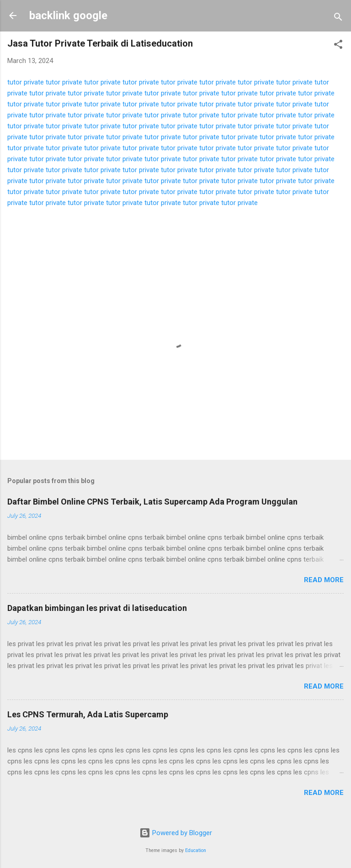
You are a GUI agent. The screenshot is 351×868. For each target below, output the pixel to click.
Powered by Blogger (176, 833)
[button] (338, 46)
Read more (324, 580)
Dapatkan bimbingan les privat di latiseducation (97, 608)
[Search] (338, 18)
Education (196, 850)
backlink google (68, 16)
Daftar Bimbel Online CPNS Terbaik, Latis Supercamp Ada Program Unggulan (152, 502)
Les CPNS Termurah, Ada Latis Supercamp (88, 714)
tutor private (26, 82)
